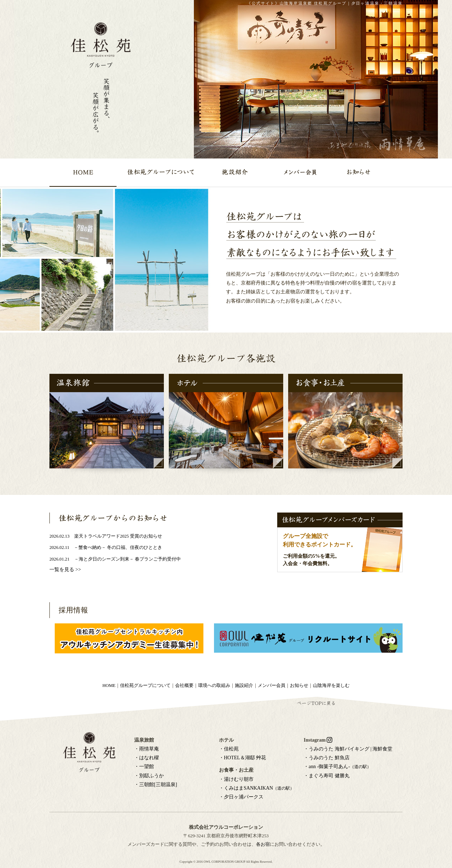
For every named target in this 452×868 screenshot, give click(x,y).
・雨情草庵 (147, 749)
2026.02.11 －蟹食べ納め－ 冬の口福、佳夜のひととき (106, 547)
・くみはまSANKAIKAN (257, 788)
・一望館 (144, 767)
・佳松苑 (229, 749)
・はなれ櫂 (147, 758)
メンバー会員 (272, 686)
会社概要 (184, 686)
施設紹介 (244, 686)
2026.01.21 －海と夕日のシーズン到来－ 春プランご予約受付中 (115, 559)
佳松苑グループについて (145, 686)
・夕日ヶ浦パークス (241, 797)
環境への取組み (214, 686)
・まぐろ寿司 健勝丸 (327, 776)
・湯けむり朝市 (236, 779)
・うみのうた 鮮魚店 (327, 758)
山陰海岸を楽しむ (331, 686)
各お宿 (263, 844)
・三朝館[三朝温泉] (156, 785)
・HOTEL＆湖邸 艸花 (242, 758)
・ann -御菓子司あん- (337, 767)
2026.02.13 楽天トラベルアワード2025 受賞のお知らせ (106, 536)
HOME (109, 686)
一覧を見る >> (65, 570)
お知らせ (299, 686)
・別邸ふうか (149, 776)
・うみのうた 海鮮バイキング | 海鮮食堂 (348, 749)
